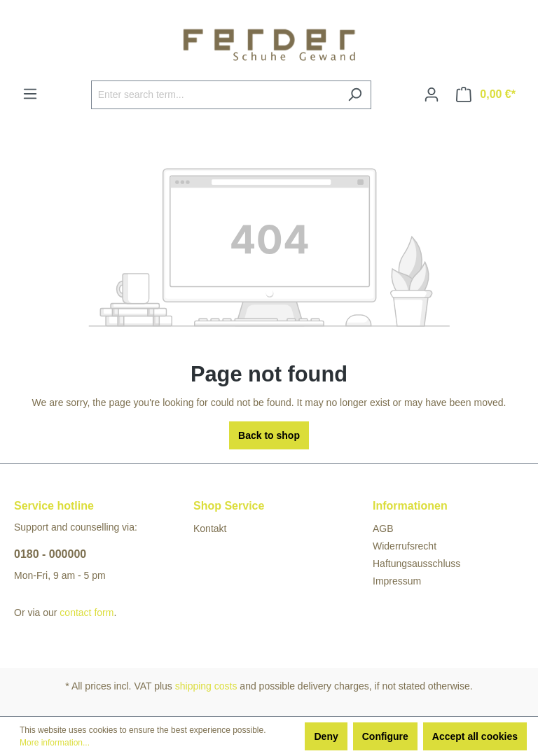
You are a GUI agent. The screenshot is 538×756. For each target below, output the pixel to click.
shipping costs (206, 686)
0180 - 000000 (50, 554)
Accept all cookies (475, 736)
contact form (87, 612)
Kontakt (210, 528)
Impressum (397, 581)
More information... (55, 743)
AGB (383, 528)
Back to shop (269, 435)
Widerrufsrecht (405, 546)
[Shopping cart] (486, 94)
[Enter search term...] (215, 95)
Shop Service (229, 506)
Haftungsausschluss (416, 563)
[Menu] (30, 94)
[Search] (355, 95)
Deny (326, 736)
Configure (385, 736)
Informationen (410, 506)
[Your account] (432, 94)
